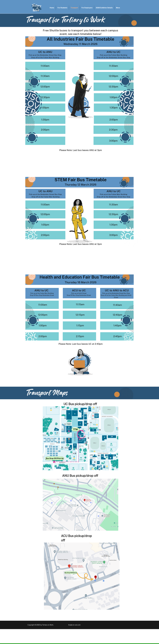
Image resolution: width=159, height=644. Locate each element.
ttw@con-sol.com (74, 625)
